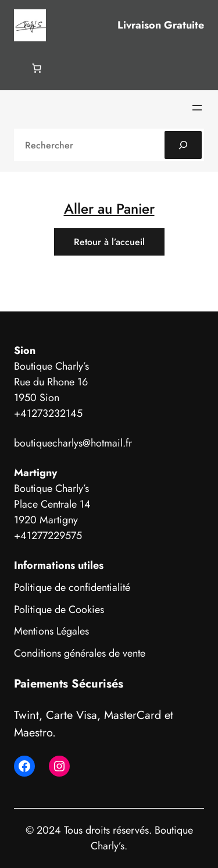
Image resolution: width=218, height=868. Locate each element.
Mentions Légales (51, 631)
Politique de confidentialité (72, 587)
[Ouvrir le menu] (197, 108)
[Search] (183, 145)
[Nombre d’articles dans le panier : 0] (37, 68)
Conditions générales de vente (80, 653)
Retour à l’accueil (109, 242)
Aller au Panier (109, 209)
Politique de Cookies (59, 610)
